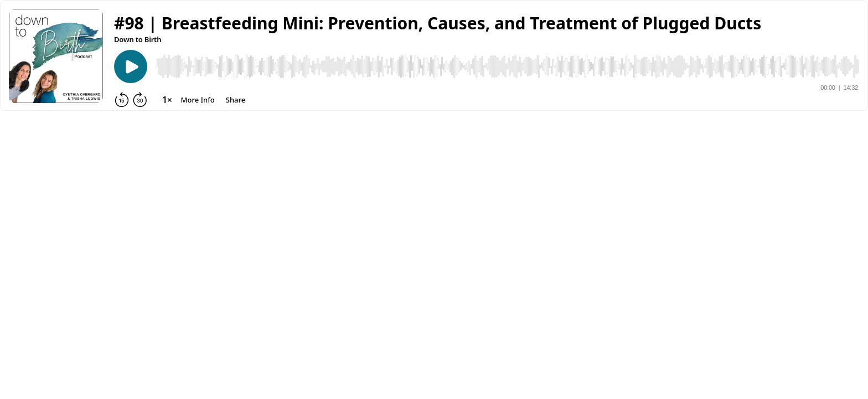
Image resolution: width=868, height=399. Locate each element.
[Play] (131, 66)
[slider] (508, 66)
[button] (438, 23)
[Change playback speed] (167, 100)
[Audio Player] (508, 66)
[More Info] (198, 100)
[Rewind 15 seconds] (122, 100)
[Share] (236, 100)
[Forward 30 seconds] (140, 100)
